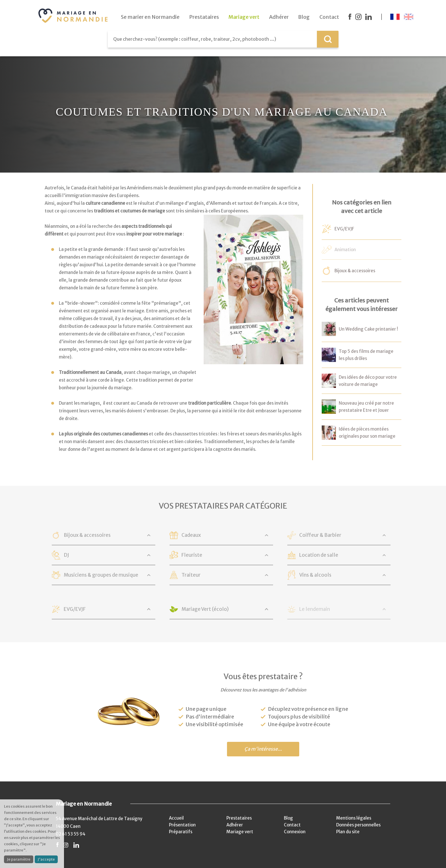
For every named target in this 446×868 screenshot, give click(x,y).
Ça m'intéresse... (263, 749)
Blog (288, 818)
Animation (345, 250)
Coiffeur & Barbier (320, 535)
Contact (292, 825)
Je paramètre (19, 859)
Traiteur (191, 575)
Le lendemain (315, 609)
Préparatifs (181, 832)
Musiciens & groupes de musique (101, 575)
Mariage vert (240, 832)
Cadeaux (191, 535)
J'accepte (46, 859)
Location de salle (319, 555)
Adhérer (235, 825)
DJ (66, 555)
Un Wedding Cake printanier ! (368, 329)
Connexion (295, 832)
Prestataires (239, 818)
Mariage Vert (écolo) (205, 609)
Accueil (176, 818)
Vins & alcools (315, 575)
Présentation (182, 825)
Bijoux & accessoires (355, 271)
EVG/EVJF (344, 229)
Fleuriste (192, 555)
